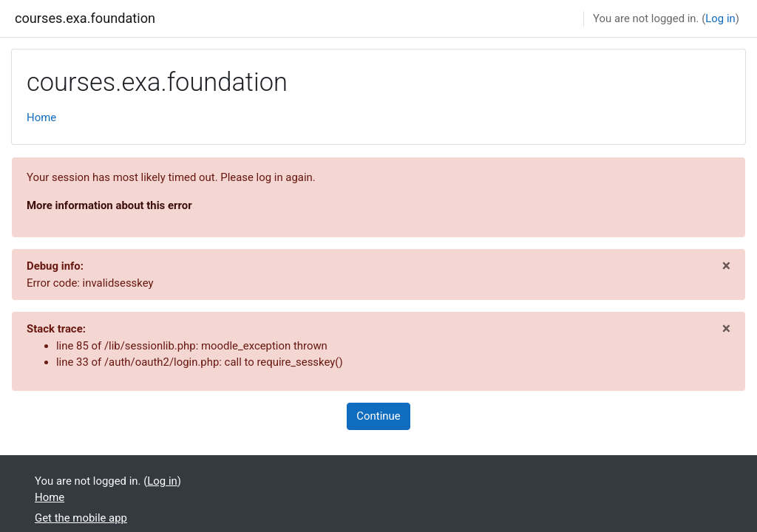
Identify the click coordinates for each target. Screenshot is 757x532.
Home (41, 117)
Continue (378, 416)
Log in (720, 18)
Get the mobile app (81, 518)
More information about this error (109, 205)
